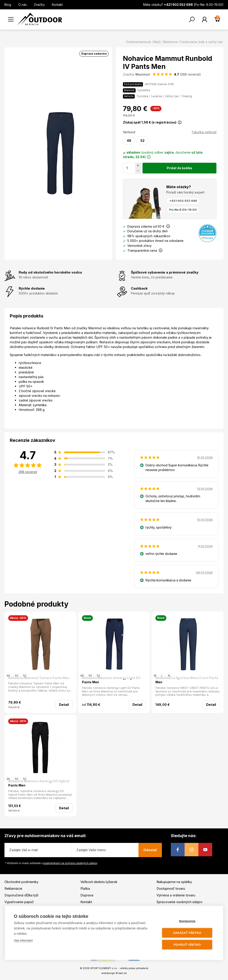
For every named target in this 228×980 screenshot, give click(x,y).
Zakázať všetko (187, 933)
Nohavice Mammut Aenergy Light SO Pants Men (111, 680)
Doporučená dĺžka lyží (21, 895)
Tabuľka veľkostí (204, 132)
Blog (8, 5)
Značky (39, 5)
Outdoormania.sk (138, 42)
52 (142, 141)
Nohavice (170, 42)
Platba (85, 888)
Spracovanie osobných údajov (179, 902)
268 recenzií (28, 472)
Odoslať (150, 850)
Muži (157, 42)
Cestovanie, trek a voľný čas (202, 42)
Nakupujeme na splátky (174, 882)
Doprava (87, 895)
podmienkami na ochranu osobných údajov (70, 863)
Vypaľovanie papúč (19, 902)
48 (129, 141)
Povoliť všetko (187, 945)
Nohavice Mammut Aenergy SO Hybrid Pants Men (39, 783)
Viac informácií (23, 940)
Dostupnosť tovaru (171, 888)
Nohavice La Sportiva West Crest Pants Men (187, 680)
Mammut (143, 74)
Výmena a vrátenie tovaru (176, 895)
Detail (64, 705)
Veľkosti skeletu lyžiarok (99, 882)
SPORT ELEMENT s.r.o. (104, 968)
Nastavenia (187, 921)
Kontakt (57, 5)
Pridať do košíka (179, 168)
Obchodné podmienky (21, 882)
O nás (22, 5)
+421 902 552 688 (183, 201)
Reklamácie (13, 888)
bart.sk (123, 973)
